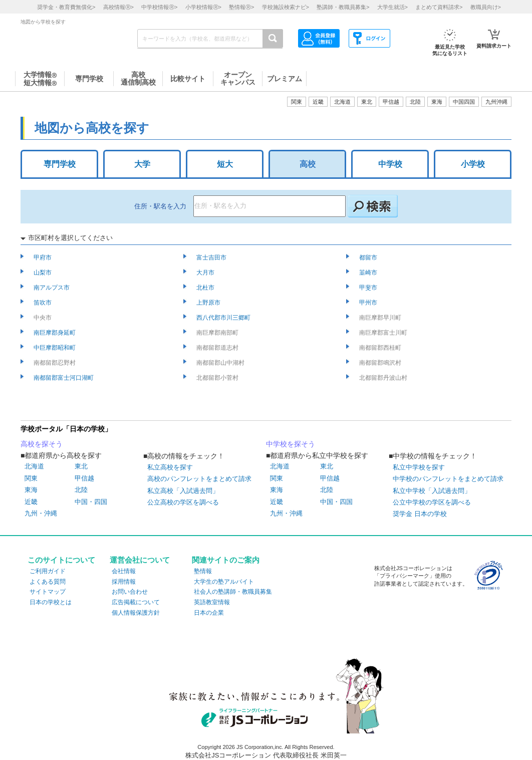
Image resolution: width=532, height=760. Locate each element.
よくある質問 (48, 582)
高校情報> (118, 7)
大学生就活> (392, 7)
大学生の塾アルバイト (224, 582)
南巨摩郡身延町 (55, 333)
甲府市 (43, 258)
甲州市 (369, 303)
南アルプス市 (52, 288)
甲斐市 (369, 288)
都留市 (369, 258)
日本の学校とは (51, 602)
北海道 (342, 102)
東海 (31, 490)
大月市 (206, 273)
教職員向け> (486, 7)
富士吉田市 (212, 258)
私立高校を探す (170, 467)
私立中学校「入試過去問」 (432, 491)
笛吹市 (43, 303)
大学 (142, 164)
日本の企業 (209, 613)
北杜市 (206, 288)
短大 (225, 164)
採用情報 (124, 582)
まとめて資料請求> (439, 7)
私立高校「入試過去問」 (183, 491)
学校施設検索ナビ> (286, 7)
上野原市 (209, 303)
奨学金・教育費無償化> (66, 7)
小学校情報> (203, 7)
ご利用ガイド (48, 571)
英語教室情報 (212, 602)
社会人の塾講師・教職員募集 (233, 592)
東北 (81, 466)
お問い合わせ (130, 592)
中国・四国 (91, 502)
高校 (308, 164)
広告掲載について (136, 602)
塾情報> (241, 7)
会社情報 (124, 571)
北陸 (81, 490)
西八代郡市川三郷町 (224, 318)
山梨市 (43, 273)
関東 (31, 478)
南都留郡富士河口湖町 (64, 378)
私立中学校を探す (419, 467)
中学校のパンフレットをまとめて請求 (448, 479)
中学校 (390, 164)
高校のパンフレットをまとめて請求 (199, 479)
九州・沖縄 (41, 513)
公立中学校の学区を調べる (432, 502)
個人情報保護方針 (136, 613)
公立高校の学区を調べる (183, 502)
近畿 (31, 502)
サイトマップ (48, 592)
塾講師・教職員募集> (343, 7)
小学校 (473, 164)
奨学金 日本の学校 (420, 514)
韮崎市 (369, 273)
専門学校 (60, 164)
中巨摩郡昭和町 (55, 348)
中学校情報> (159, 7)
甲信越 (84, 478)
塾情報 (203, 571)
